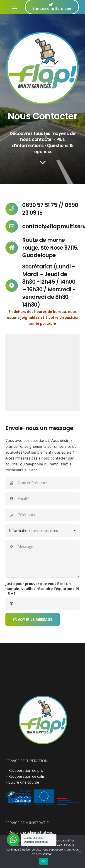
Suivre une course (24, 782)
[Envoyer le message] (33, 620)
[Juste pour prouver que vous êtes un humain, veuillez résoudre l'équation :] (42, 604)
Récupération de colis (27, 776)
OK (44, 861)
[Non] (79, 851)
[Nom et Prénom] (42, 483)
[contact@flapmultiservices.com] (14, 226)
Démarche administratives (31, 832)
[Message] (42, 559)
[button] (14, 7)
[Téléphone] (42, 515)
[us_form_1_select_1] (42, 531)
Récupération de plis (26, 770)
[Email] (42, 499)
